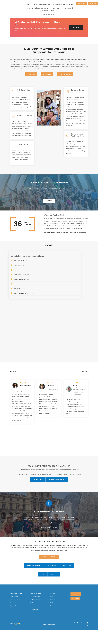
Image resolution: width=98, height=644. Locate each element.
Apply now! (93, 3)
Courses (50, 3)
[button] (93, 322)
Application (59, 3)
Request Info (81, 3)
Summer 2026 (32, 3)
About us (42, 3)
